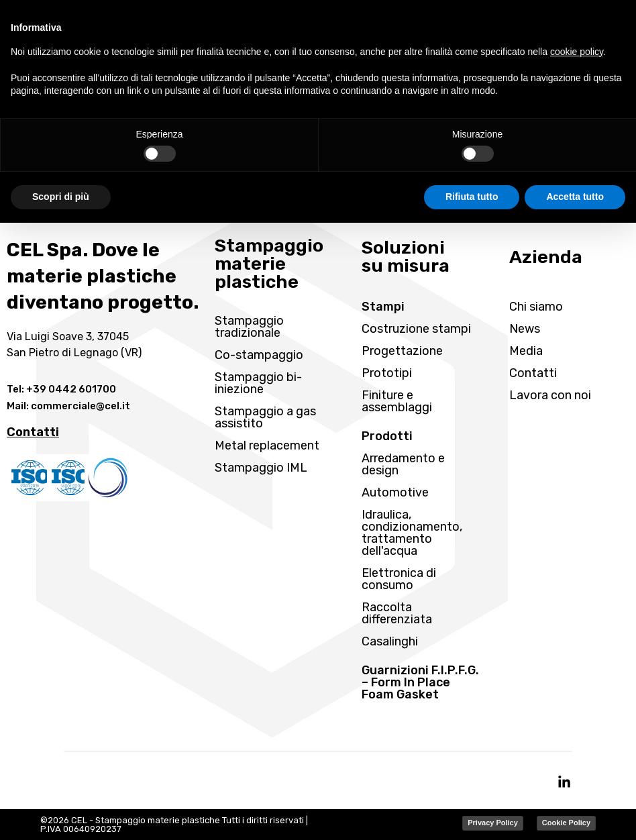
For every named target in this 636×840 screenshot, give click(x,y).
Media (526, 351)
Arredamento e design (403, 464)
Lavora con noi (550, 395)
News (525, 329)
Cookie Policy (566, 823)
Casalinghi (390, 641)
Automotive (395, 492)
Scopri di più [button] (61, 197)
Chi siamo (536, 307)
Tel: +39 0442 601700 (61, 389)
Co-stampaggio (259, 355)
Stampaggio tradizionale (249, 327)
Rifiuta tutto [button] (472, 197)
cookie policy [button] (577, 52)
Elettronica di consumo (399, 579)
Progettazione (402, 351)
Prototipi (387, 373)
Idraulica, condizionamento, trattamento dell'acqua (412, 533)
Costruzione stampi (416, 329)
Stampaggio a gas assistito (265, 417)
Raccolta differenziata (397, 613)
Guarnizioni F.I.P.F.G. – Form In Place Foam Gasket (420, 682)
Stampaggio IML (261, 468)
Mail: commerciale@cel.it (68, 406)
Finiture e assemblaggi (397, 401)
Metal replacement (267, 445)
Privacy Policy (493, 823)
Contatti (533, 373)
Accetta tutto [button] (575, 197)
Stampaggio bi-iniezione (258, 383)
